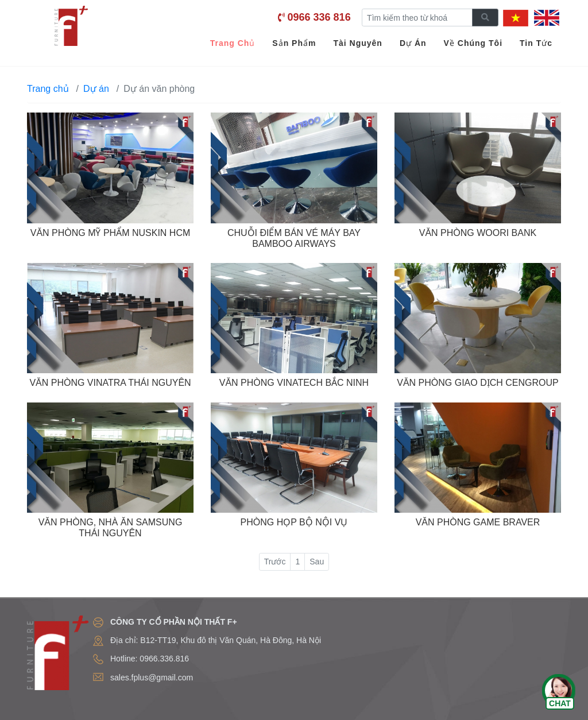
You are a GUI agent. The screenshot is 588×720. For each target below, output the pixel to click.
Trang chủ (48, 89)
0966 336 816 (319, 17)
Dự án (96, 89)
